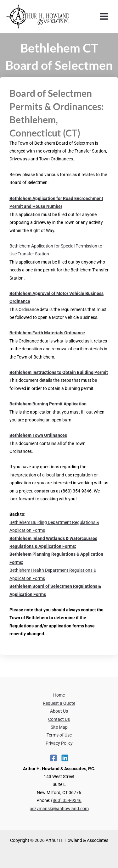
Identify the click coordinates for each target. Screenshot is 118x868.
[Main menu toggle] (104, 17)
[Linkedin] (65, 758)
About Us (59, 711)
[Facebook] (53, 758)
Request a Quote (59, 703)
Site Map (59, 727)
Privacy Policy (59, 743)
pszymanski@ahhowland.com (59, 809)
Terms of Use (59, 735)
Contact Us (59, 719)
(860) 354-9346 (66, 800)
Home (59, 695)
